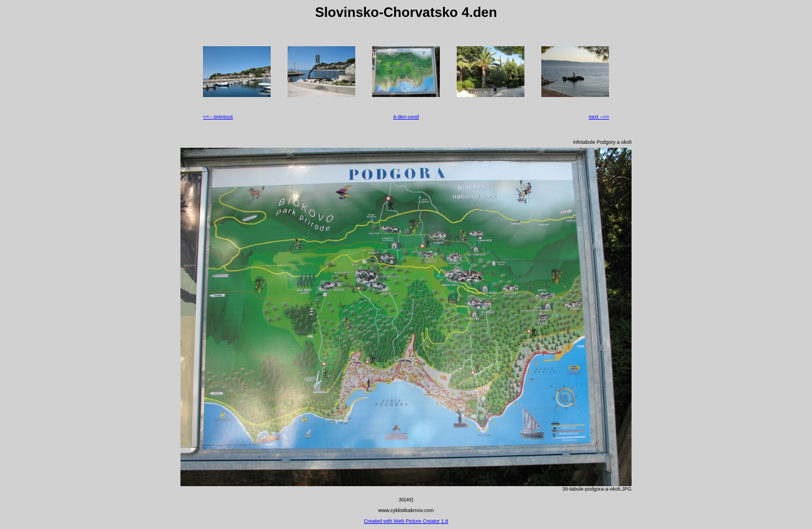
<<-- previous (218, 117)
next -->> (599, 117)
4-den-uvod (406, 117)
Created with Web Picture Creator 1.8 (406, 521)
